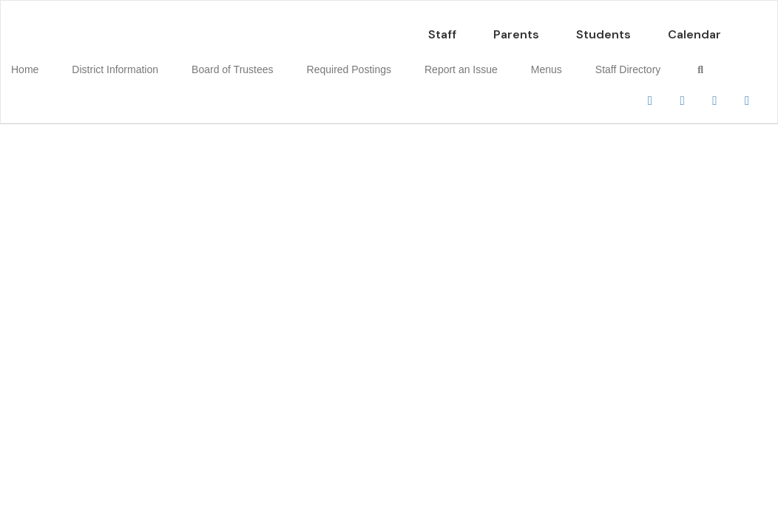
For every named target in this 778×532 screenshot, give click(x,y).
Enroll (589, 147)
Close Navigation (73, 105)
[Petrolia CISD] (389, 10)
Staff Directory (584, 62)
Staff (442, 27)
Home (48, 62)
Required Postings (339, 62)
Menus (514, 62)
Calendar (694, 27)
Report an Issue (440, 62)
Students (603, 27)
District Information (127, 62)
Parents (516, 27)
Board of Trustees (233, 62)
